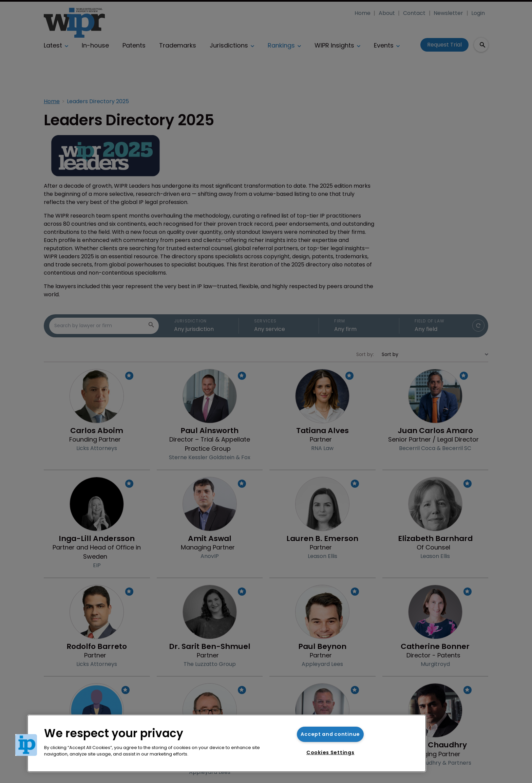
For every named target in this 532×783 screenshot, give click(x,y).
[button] (26, 745)
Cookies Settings (330, 752)
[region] (227, 743)
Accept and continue (330, 734)
